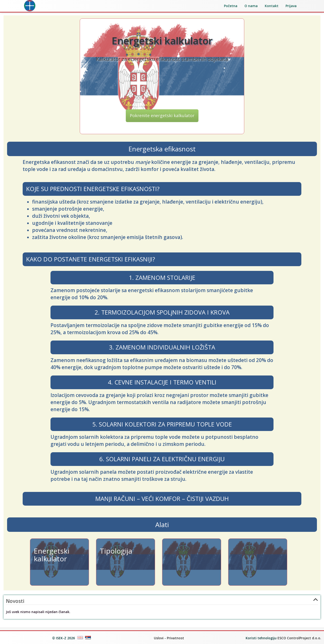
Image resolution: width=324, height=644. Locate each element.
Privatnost (175, 638)
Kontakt (272, 6)
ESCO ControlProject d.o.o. (299, 638)
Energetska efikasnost (162, 151)
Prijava (291, 6)
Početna (231, 6)
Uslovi (159, 638)
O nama (251, 6)
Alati (162, 527)
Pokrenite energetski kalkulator (162, 118)
